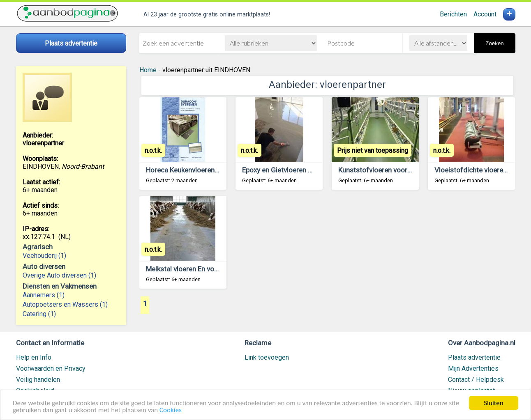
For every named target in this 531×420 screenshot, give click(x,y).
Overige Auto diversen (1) (59, 275)
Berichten (453, 14)
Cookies (171, 411)
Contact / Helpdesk (476, 380)
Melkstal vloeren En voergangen (195, 269)
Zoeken (494, 43)
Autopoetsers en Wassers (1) (65, 304)
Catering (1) (39, 314)
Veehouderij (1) (44, 256)
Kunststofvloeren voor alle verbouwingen (401, 170)
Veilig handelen (38, 380)
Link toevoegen (267, 357)
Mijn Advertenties (473, 368)
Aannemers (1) (44, 295)
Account (485, 14)
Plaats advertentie (474, 357)
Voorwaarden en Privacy (51, 368)
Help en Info (34, 357)
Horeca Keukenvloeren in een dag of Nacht (211, 170)
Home (148, 70)
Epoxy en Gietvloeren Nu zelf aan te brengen (309, 170)
